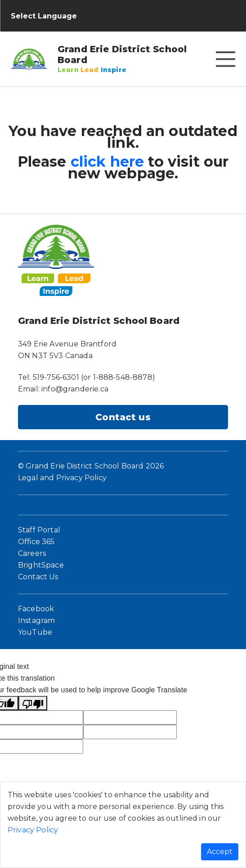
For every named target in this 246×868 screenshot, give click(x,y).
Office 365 (36, 542)
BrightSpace (41, 565)
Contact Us (38, 577)
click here (107, 161)
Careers (32, 553)
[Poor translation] (33, 703)
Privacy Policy (33, 830)
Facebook (36, 609)
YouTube (35, 632)
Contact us (123, 417)
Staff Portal (39, 530)
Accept (220, 852)
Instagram (36, 620)
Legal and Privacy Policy (62, 478)
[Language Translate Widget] (51, 16)
